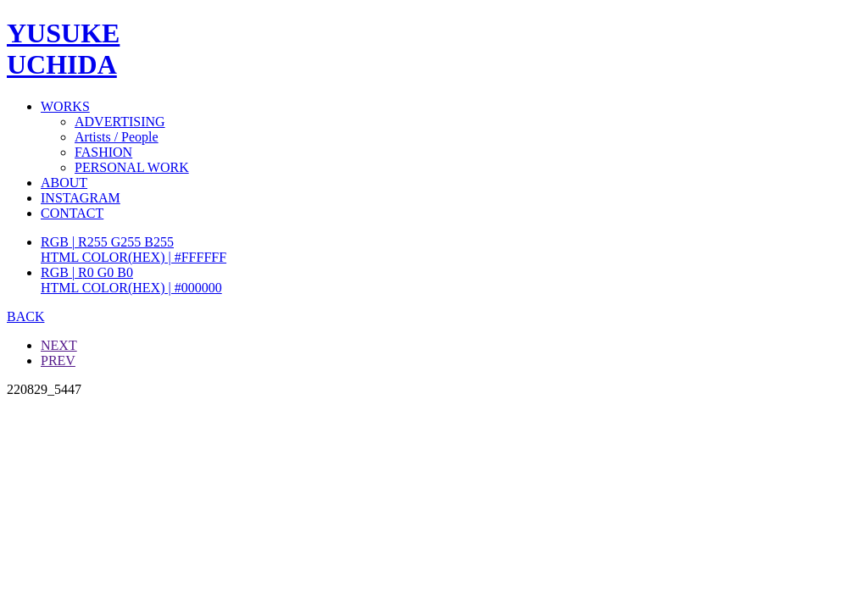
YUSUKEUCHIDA (63, 49)
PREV (58, 360)
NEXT (59, 345)
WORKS (65, 106)
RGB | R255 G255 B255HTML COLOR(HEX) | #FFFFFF (134, 250)
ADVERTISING (120, 122)
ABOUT (64, 183)
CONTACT (72, 213)
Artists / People (117, 137)
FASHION (103, 152)
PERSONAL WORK (132, 167)
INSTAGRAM (81, 198)
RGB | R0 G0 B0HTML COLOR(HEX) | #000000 (131, 280)
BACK (25, 316)
